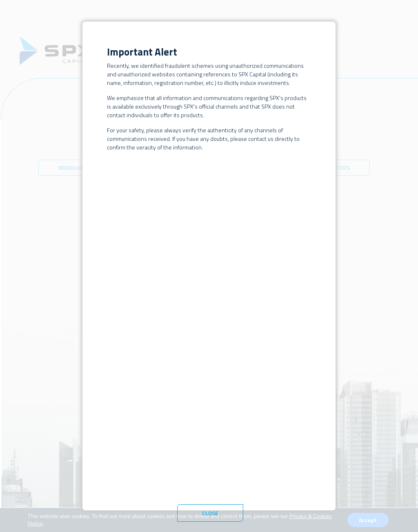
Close (210, 513)
